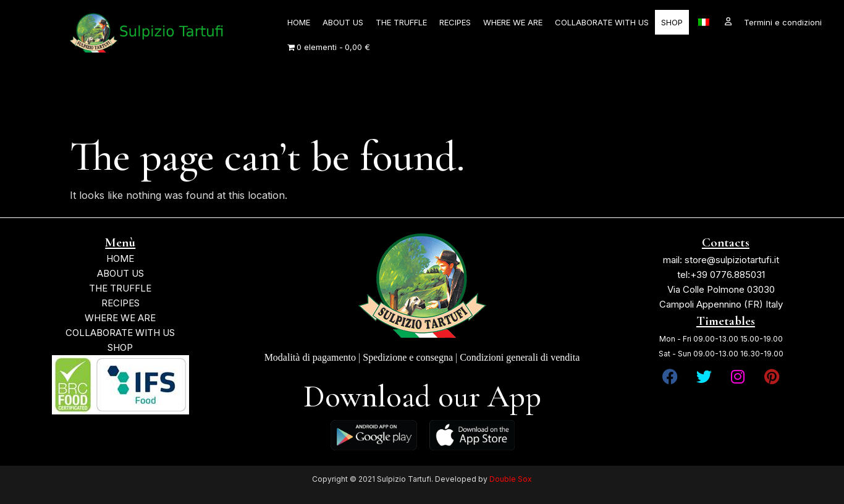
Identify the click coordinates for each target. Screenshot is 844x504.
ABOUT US (343, 22)
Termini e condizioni (783, 22)
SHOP (672, 22)
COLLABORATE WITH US (602, 22)
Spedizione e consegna (408, 357)
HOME (299, 22)
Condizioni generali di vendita (520, 357)
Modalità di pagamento (310, 357)
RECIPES (455, 22)
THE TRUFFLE (401, 22)
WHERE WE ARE (513, 22)
